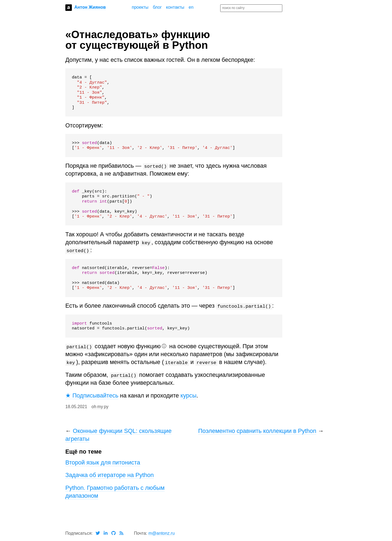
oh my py (100, 407)
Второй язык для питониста (103, 462)
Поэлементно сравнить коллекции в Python (257, 431)
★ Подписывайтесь (92, 395)
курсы (189, 395)
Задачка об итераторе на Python (110, 475)
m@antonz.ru (161, 533)
